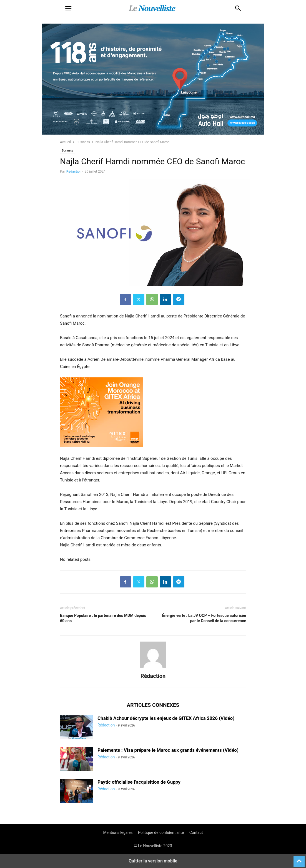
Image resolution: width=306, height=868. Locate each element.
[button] (68, 8)
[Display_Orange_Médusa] (102, 451)
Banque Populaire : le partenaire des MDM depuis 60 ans (103, 618)
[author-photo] (153, 668)
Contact (196, 832)
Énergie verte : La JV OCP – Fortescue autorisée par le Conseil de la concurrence (204, 618)
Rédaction (74, 171)
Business (83, 142)
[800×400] (153, 133)
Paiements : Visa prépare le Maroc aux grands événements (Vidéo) (168, 750)
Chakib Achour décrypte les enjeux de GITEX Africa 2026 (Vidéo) (166, 718)
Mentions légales (118, 832)
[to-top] (299, 859)
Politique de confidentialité (161, 832)
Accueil (65, 142)
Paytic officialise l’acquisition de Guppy (139, 782)
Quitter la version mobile (153, 861)
